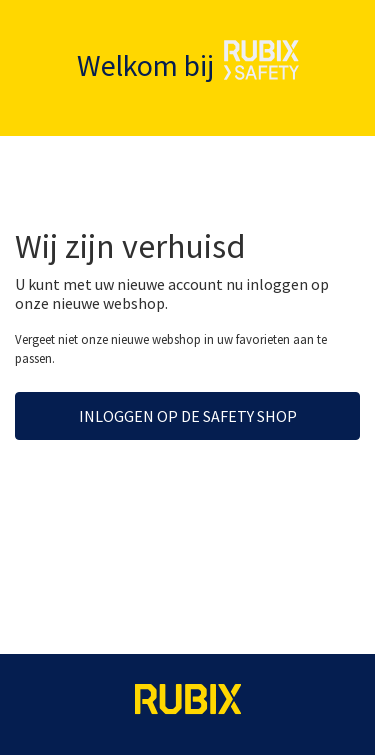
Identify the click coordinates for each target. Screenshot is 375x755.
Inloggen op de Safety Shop (188, 416)
